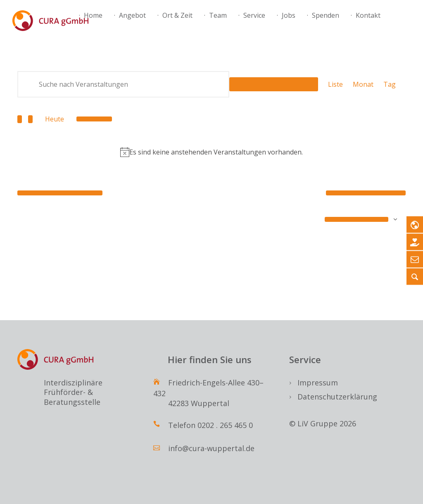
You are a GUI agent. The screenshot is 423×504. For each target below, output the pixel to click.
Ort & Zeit (177, 15)
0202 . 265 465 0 (225, 425)
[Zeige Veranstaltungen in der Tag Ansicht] (390, 84)
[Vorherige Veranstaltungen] (20, 119)
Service (254, 15)
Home (93, 15)
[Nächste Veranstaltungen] (30, 119)
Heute (55, 119)
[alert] (211, 152)
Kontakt (368, 15)
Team (218, 15)
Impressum (318, 383)
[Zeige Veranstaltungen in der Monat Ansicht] (363, 84)
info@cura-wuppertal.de (211, 448)
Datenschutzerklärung (337, 397)
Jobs (289, 15)
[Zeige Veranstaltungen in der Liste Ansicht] (335, 84)
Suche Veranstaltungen (274, 84)
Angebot (132, 15)
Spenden (326, 15)
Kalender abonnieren (356, 219)
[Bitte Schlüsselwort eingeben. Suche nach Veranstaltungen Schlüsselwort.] (123, 84)
